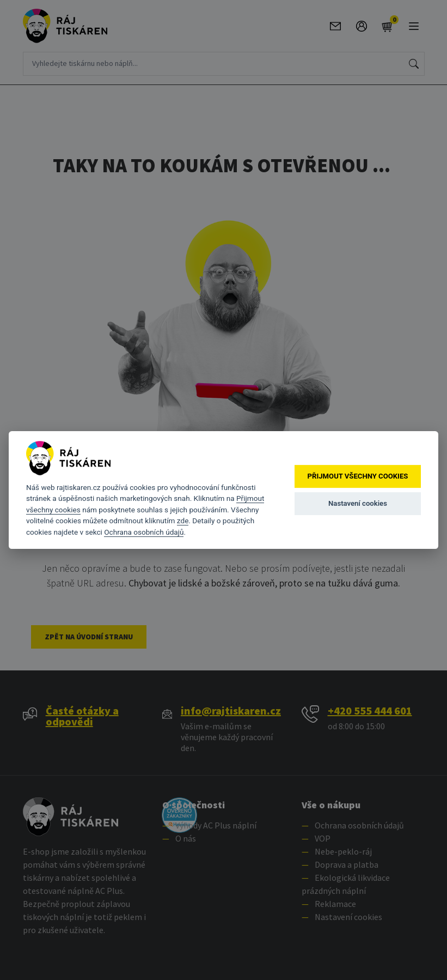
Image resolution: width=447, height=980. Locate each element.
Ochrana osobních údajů (144, 532)
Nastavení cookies (358, 503)
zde (183, 521)
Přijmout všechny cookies (358, 476)
